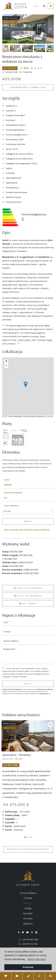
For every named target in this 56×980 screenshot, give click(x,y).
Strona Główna (28, 893)
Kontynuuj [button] (28, 967)
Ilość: (7, 480)
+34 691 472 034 (28, 944)
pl (37, 6)
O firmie (28, 898)
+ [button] (6, 361)
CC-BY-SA (49, 416)
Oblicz (28, 521)
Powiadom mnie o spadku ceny (28, 87)
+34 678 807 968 (28, 939)
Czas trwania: (11, 506)
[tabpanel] (28, 777)
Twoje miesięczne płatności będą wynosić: (27, 530)
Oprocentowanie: (13, 493)
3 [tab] (31, 837)
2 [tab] (28, 837)
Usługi (28, 908)
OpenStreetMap (29, 416)
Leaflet (11, 416)
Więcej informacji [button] (37, 959)
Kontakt (28, 918)
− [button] (6, 366)
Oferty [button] (28, 903)
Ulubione (28, 924)
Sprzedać (28, 913)
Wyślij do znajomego (28, 596)
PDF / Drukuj (28, 604)
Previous (6, 29)
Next (50, 29)
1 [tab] (25, 837)
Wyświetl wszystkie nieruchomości (28, 849)
